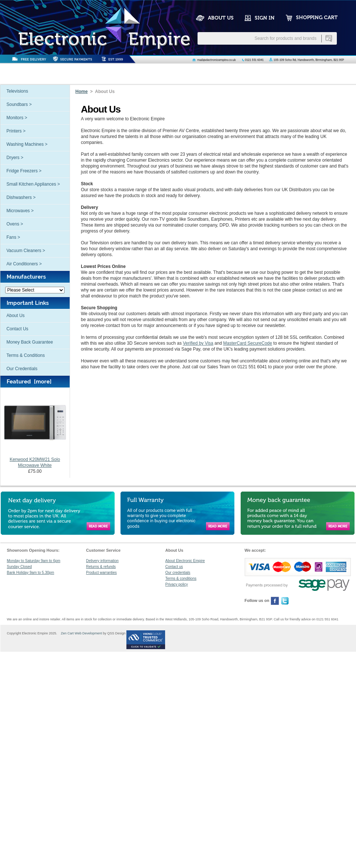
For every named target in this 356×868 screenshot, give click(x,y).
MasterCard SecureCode (247, 343)
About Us (16, 316)
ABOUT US (221, 18)
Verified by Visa (198, 343)
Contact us (174, 567)
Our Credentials (22, 369)
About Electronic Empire (185, 561)
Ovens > (15, 224)
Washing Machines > (27, 144)
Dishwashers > (21, 197)
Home (82, 92)
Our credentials (178, 573)
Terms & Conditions (26, 355)
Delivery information (102, 561)
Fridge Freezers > (24, 171)
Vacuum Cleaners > (26, 251)
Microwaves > (20, 211)
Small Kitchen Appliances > (33, 184)
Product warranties (102, 573)
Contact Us (18, 329)
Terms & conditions (181, 578)
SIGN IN (265, 18)
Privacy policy (177, 584)
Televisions (18, 91)
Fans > (13, 237)
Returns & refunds (101, 567)
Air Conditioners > (24, 264)
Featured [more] (29, 382)
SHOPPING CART (317, 18)
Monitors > (17, 118)
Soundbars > (19, 104)
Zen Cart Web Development (80, 633)
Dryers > (15, 158)
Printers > (16, 131)
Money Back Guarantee (30, 342)
